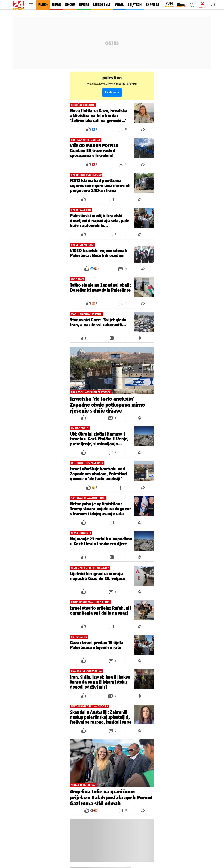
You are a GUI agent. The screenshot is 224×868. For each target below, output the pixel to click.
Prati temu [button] (112, 92)
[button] (192, 5)
